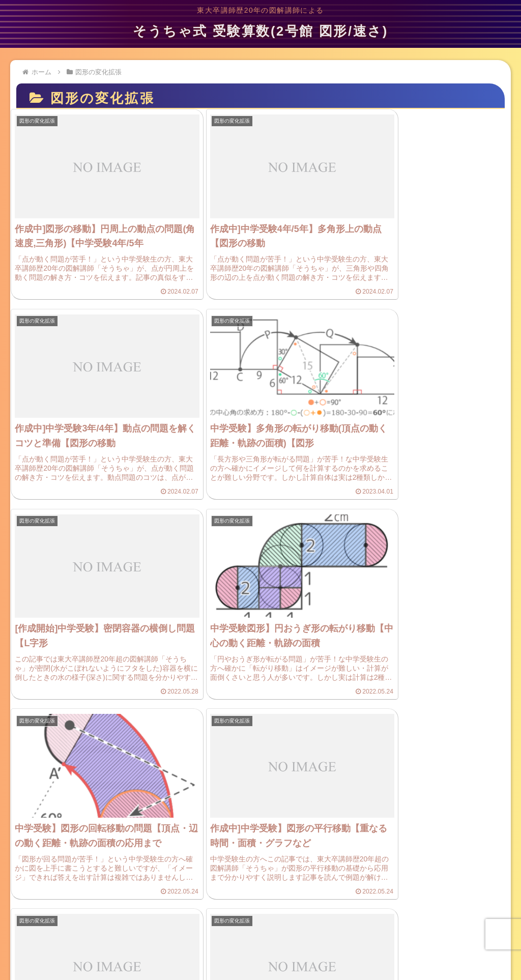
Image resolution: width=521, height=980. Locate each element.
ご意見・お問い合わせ (235, 940)
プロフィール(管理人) (316, 940)
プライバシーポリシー (153, 940)
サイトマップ (382, 940)
